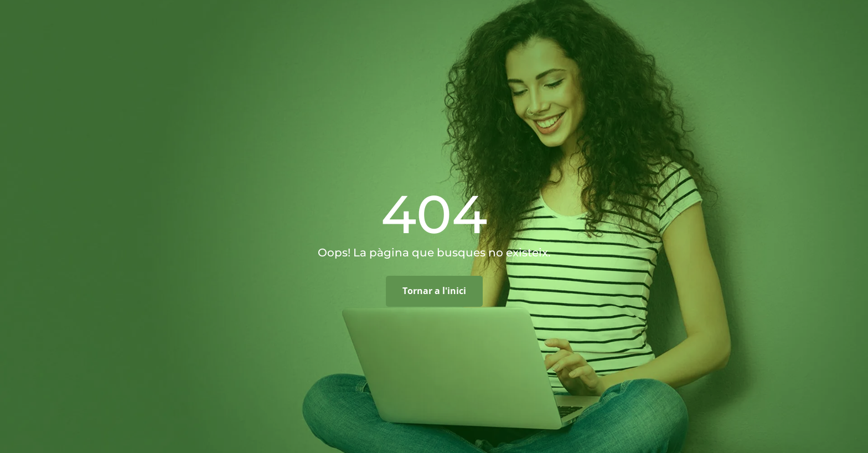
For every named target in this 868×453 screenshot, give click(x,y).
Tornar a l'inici (434, 291)
